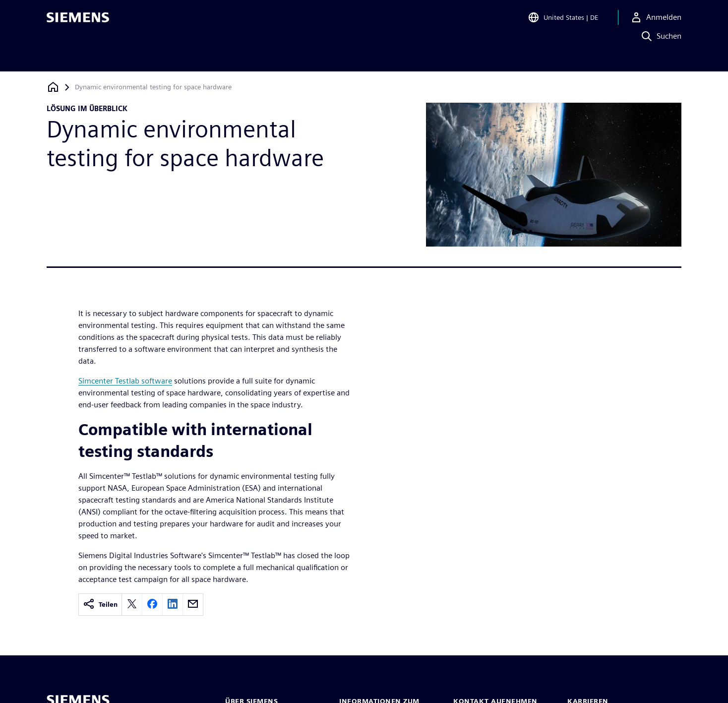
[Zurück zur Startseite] (53, 87)
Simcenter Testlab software (125, 381)
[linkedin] (173, 605)
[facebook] (152, 605)
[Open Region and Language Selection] (563, 22)
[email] (193, 605)
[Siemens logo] (78, 22)
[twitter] (132, 605)
